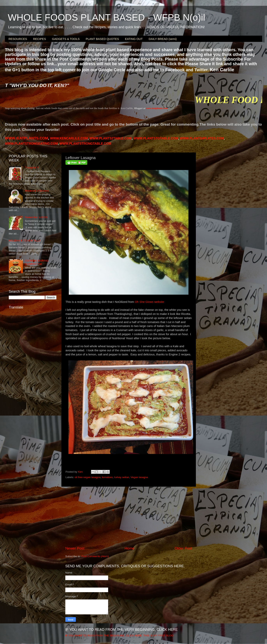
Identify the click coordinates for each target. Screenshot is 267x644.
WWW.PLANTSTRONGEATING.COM (31, 144)
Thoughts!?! (32, 168)
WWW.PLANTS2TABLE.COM (111, 138)
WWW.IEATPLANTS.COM (26, 138)
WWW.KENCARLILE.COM (69, 138)
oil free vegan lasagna (88, 477)
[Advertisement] (129, 516)
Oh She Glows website (149, 302)
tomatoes (107, 477)
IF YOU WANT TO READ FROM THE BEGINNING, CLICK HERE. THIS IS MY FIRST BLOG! (120, 636)
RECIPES (40, 39)
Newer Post (75, 548)
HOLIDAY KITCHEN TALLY (25, 241)
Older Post (183, 548)
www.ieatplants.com (157, 108)
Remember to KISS (36, 217)
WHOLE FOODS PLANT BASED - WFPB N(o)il (107, 17)
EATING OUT (134, 39)
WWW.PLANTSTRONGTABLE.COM (85, 144)
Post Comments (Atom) (95, 556)
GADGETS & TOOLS (66, 39)
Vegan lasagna (139, 477)
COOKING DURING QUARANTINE (37, 262)
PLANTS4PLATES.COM (202, 138)
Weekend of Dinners (37, 191)
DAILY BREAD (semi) (163, 39)
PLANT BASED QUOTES (102, 39)
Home (129, 548)
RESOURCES (18, 39)
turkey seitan (122, 477)
